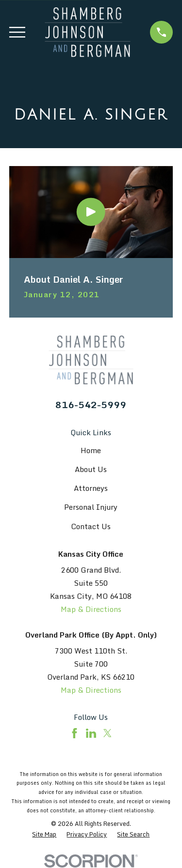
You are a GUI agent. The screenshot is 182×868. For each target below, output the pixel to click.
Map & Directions (91, 609)
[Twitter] (108, 733)
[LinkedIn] (91, 733)
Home (91, 450)
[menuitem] (44, 834)
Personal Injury (91, 507)
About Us (91, 469)
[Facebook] (74, 733)
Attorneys (91, 488)
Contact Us (91, 526)
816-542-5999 (91, 404)
